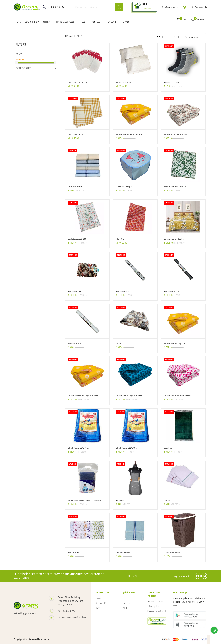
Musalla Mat (168, 448)
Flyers (124, 608)
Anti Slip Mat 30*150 (172, 291)
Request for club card (157, 611)
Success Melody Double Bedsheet (176, 134)
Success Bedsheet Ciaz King (174, 239)
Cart (124, 599)
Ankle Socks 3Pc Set (171, 82)
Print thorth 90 (73, 552)
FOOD (84, 22)
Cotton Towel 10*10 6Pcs (77, 82)
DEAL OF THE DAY (32, 22)
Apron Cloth (120, 500)
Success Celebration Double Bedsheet (178, 396)
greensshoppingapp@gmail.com (71, 617)
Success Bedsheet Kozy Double (175, 343)
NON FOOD (97, 22)
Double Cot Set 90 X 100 (77, 239)
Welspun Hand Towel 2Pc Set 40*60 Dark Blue (85, 500)
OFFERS (47, 22)
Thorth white (168, 500)
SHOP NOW (135, 576)
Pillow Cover (120, 239)
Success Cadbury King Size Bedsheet (129, 396)
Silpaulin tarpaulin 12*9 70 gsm (127, 448)
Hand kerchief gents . (124, 552)
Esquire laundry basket (172, 552)
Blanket (119, 343)
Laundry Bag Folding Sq (124, 187)
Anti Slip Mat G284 (75, 291)
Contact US (101, 603)
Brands (127, 22)
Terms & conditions (156, 602)
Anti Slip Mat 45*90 (123, 291)
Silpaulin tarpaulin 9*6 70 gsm (79, 448)
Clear (49, 49)
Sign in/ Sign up (199, 7)
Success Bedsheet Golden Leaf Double (130, 134)
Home (18, 22)
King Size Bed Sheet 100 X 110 (175, 187)
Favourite (126, 603)
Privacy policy (153, 606)
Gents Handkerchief (75, 187)
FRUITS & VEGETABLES (66, 22)
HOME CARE (113, 22)
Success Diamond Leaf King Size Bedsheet (83, 396)
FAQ (98, 608)
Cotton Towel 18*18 (75, 134)
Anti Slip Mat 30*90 (75, 343)
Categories (23, 68)
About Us (100, 599)
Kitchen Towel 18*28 (124, 82)
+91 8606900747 (55, 7)
